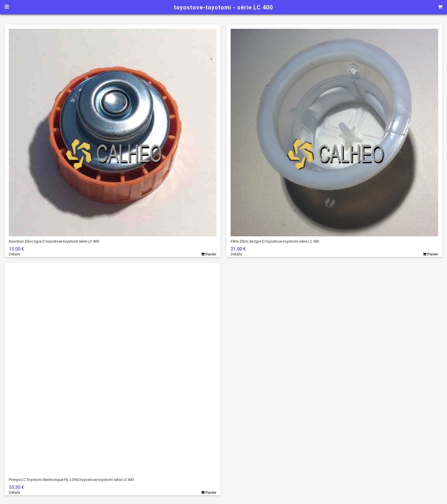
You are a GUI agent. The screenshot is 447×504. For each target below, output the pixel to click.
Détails (15, 254)
